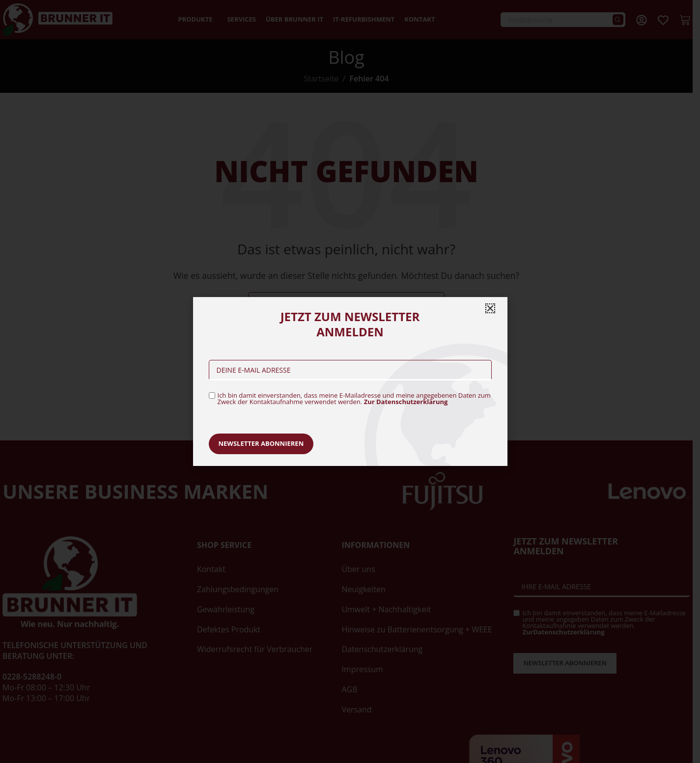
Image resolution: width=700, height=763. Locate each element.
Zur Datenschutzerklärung (406, 402)
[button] (490, 308)
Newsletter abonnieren (261, 443)
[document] (350, 381)
